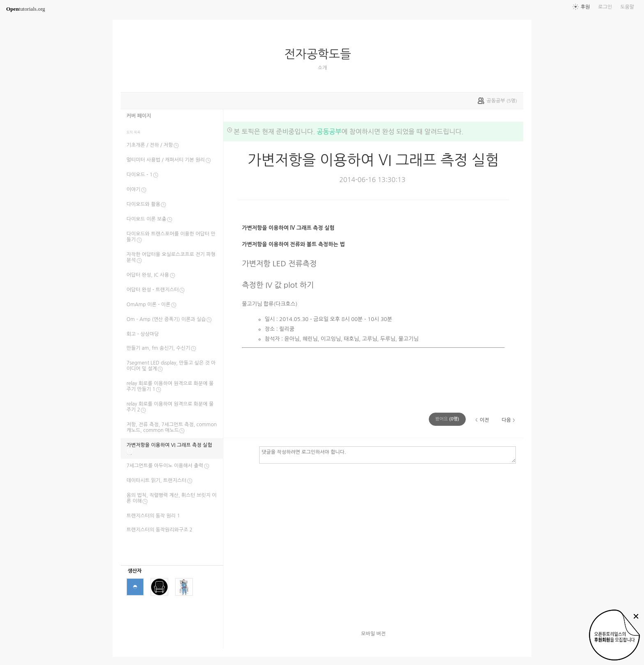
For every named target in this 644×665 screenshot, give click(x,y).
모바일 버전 (373, 634)
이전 (484, 420)
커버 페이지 (139, 116)
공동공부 (329, 132)
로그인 (605, 7)
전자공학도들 (321, 54)
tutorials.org (26, 9)
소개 (323, 68)
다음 (506, 420)
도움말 (627, 7)
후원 (585, 7)
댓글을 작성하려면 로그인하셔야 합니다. (388, 455)
